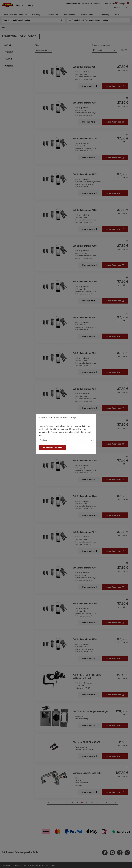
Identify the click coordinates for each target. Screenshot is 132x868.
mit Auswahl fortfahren (53, 448)
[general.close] (92, 418)
